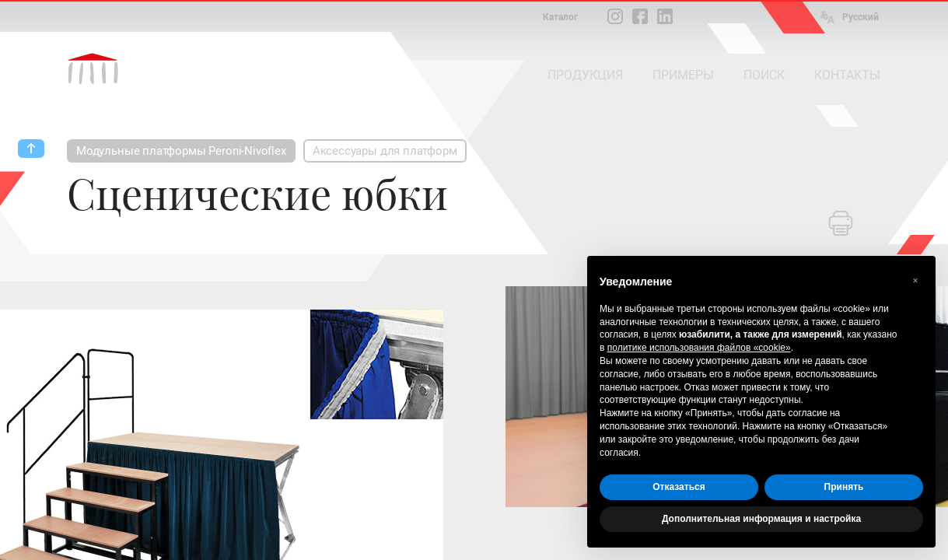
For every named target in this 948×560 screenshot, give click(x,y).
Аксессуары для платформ (385, 151)
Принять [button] (844, 487)
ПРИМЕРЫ (683, 75)
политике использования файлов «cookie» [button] (699, 348)
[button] (915, 281)
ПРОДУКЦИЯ (585, 75)
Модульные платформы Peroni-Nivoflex (181, 151)
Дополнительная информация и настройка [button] (761, 519)
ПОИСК (764, 75)
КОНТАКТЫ (847, 75)
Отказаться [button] (679, 487)
